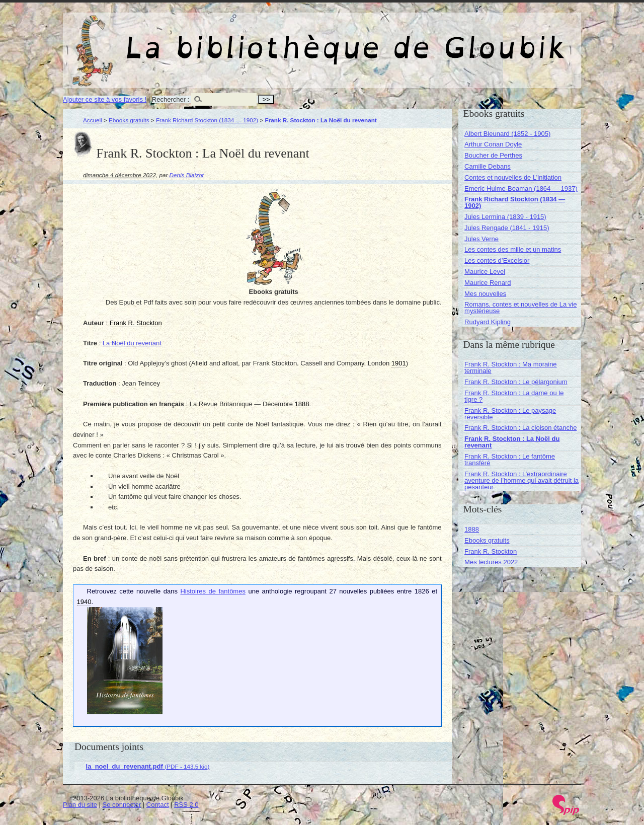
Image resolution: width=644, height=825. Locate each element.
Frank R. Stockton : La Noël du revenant (512, 442)
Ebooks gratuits (129, 120)
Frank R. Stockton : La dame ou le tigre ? (514, 396)
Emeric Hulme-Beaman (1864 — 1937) (521, 189)
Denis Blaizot (187, 175)
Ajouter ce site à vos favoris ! (105, 99)
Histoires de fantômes (213, 591)
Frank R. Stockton (491, 551)
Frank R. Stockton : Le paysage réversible (510, 414)
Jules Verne (481, 239)
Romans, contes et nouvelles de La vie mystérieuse (520, 308)
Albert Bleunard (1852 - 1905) (507, 134)
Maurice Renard (488, 283)
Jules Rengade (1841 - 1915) (507, 228)
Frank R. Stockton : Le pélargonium (516, 382)
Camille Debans (488, 166)
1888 (472, 529)
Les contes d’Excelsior (497, 260)
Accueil (93, 120)
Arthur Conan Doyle (493, 144)
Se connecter (122, 805)
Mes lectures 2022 (491, 562)
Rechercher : (171, 99)
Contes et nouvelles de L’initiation (513, 177)
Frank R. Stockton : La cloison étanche (520, 428)
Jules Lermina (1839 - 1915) (505, 217)
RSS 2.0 (186, 805)
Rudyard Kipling (488, 322)
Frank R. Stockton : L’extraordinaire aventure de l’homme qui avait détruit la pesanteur (521, 480)
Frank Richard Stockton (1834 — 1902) (207, 120)
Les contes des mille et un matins (513, 249)
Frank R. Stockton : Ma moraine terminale (511, 367)
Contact (158, 805)
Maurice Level (485, 272)
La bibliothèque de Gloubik (429, 39)
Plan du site (80, 805)
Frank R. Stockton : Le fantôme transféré (510, 460)
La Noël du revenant (132, 343)
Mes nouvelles (485, 294)
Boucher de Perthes (493, 155)
